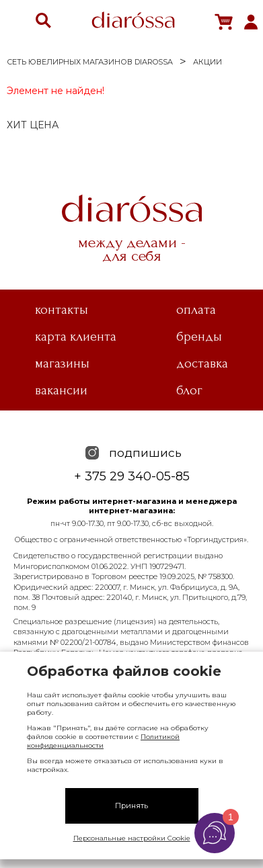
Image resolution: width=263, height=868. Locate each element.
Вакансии (61, 390)
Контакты (62, 310)
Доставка (202, 363)
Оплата (196, 310)
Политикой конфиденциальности (103, 741)
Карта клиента (76, 337)
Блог (189, 390)
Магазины (62, 363)
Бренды (199, 337)
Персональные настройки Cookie (132, 838)
